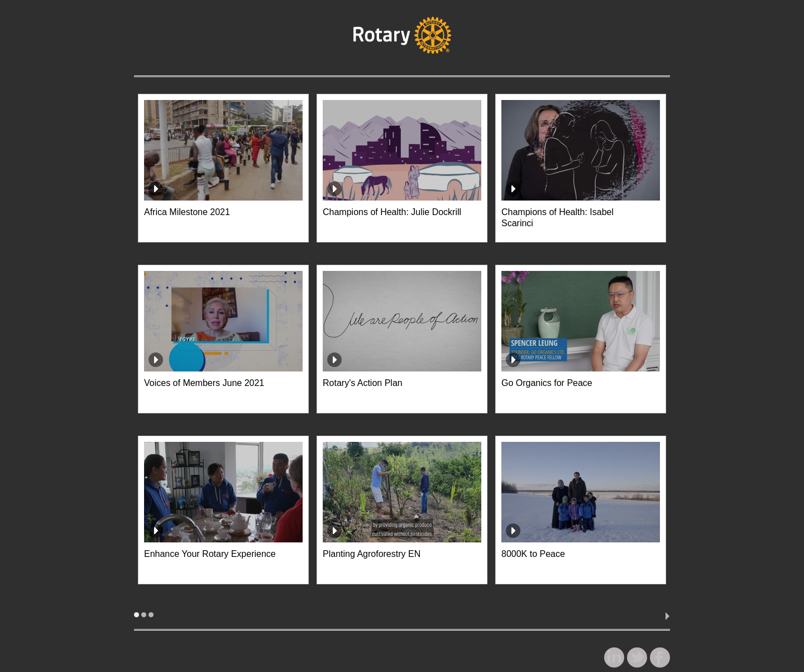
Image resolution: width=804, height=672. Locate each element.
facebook (662, 660)
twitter (639, 660)
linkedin (616, 660)
